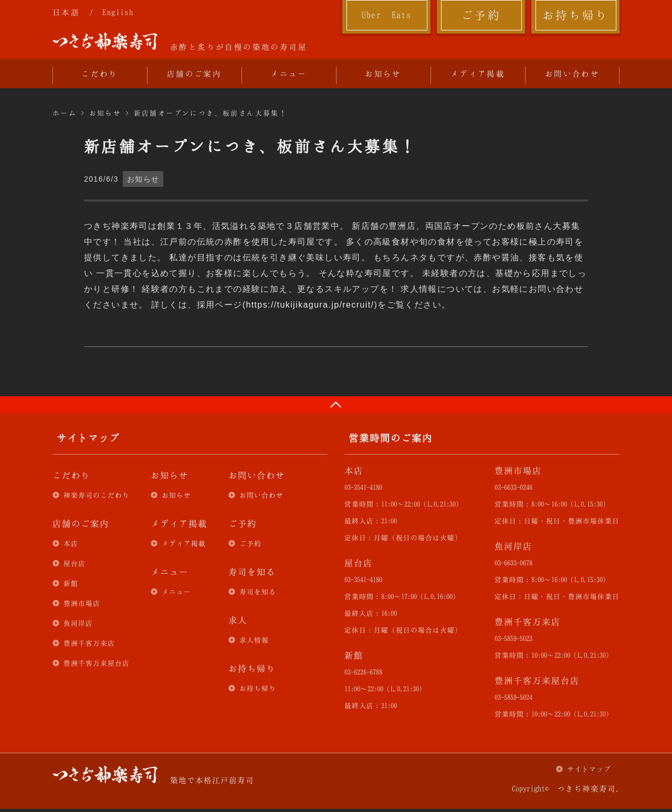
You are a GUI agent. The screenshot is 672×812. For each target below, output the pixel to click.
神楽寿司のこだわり (97, 495)
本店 (71, 543)
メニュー (289, 73)
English (118, 12)
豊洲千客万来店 (89, 643)
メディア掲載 (478, 73)
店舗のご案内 (194, 73)
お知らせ (383, 73)
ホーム (65, 113)
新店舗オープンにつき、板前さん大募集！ (211, 113)
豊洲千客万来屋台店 (97, 663)
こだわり (100, 73)
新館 (71, 583)
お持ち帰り (576, 15)
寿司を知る (258, 592)
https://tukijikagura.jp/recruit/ (310, 305)
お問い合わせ (572, 73)
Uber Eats (387, 15)
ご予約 (481, 15)
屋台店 (75, 563)
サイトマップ (589, 769)
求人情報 (254, 640)
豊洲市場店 (82, 603)
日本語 (66, 12)
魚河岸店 (78, 623)
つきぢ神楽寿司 (105, 41)
